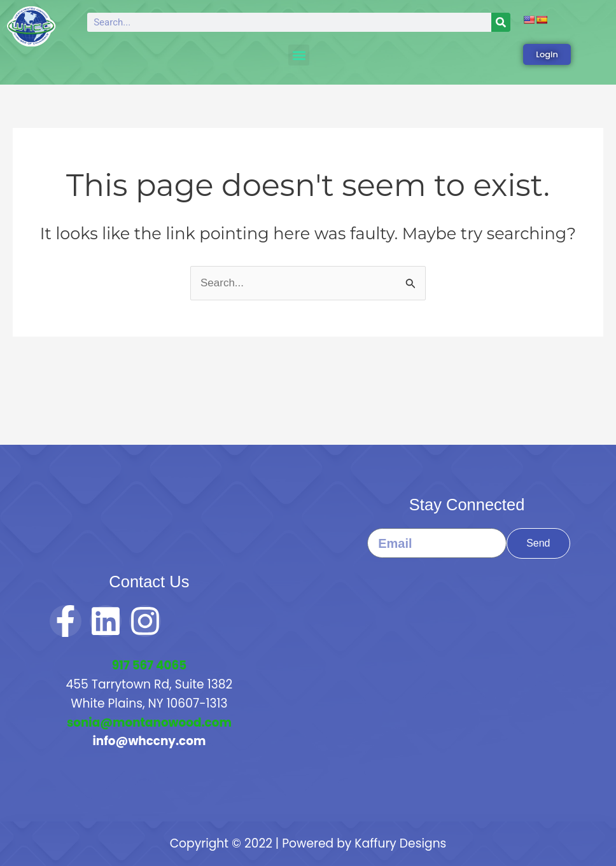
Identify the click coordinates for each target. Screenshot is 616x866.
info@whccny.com (149, 741)
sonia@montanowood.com (149, 723)
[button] (299, 55)
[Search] (501, 22)
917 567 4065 (149, 665)
